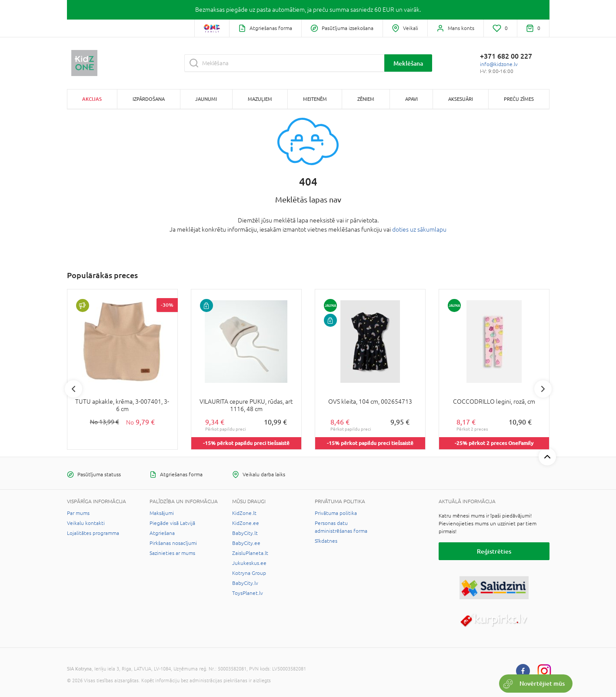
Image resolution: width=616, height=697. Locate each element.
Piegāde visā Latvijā (172, 523)
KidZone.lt (244, 513)
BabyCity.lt (245, 533)
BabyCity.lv (245, 583)
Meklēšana (408, 63)
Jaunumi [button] (206, 99)
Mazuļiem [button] (260, 99)
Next (543, 389)
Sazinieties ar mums (172, 553)
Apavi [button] (411, 99)
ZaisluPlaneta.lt (250, 553)
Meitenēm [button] (315, 99)
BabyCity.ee (246, 543)
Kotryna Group (249, 573)
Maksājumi (162, 513)
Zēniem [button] (366, 99)
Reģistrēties (494, 551)
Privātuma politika (336, 513)
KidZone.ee (246, 523)
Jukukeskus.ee (249, 563)
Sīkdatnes (326, 541)
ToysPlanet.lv (248, 593)
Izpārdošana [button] (149, 99)
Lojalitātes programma (93, 533)
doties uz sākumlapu (419, 229)
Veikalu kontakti (86, 523)
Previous (73, 389)
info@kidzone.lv (499, 64)
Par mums (78, 513)
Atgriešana (162, 533)
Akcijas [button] (92, 99)
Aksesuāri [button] (461, 99)
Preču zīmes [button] (519, 99)
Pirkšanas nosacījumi (173, 543)
